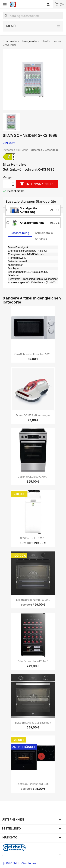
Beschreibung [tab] (20, 233)
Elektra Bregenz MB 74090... (33, 600)
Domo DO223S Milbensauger (33, 415)
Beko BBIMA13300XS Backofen (33, 723)
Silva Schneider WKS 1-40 (33, 661)
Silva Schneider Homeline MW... (33, 354)
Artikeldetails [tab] (44, 233)
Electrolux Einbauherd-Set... (33, 784)
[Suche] (33, 16)
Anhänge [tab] (41, 239)
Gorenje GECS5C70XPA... (33, 477)
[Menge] (7, 184)
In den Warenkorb (37, 184)
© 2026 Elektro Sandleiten (19, 863)
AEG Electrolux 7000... (33, 538)
